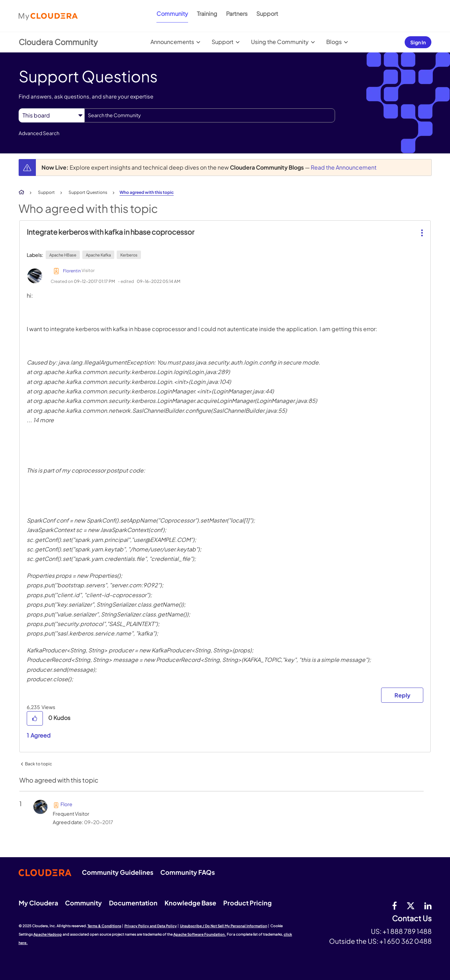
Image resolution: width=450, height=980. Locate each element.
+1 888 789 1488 (407, 931)
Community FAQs (188, 872)
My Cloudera (38, 903)
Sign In (418, 42)
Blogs (334, 42)
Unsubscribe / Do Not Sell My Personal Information (224, 926)
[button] (421, 227)
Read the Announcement (344, 167)
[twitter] (411, 905)
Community (172, 14)
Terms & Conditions (104, 926)
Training (207, 14)
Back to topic (38, 764)
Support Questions (88, 192)
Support (267, 14)
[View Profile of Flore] (66, 804)
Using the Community (280, 42)
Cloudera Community (58, 42)
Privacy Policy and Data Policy (151, 926)
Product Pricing (247, 903)
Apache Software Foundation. (200, 934)
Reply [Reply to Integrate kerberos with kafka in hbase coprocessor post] (402, 695)
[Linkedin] (428, 905)
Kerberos (129, 255)
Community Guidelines (118, 872)
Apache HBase (63, 255)
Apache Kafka (98, 255)
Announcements (172, 42)
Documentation (133, 903)
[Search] (210, 115)
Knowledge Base (190, 903)
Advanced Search (39, 133)
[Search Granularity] (52, 115)
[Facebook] (394, 905)
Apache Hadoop (48, 934)
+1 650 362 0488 (406, 941)
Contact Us (412, 919)
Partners (237, 14)
